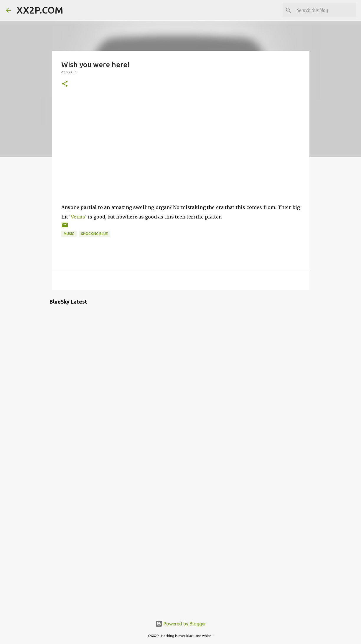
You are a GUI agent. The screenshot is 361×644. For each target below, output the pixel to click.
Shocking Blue (94, 234)
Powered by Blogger (181, 624)
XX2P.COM (40, 10)
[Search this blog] (325, 10)
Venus (78, 217)
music (69, 234)
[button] (65, 84)
